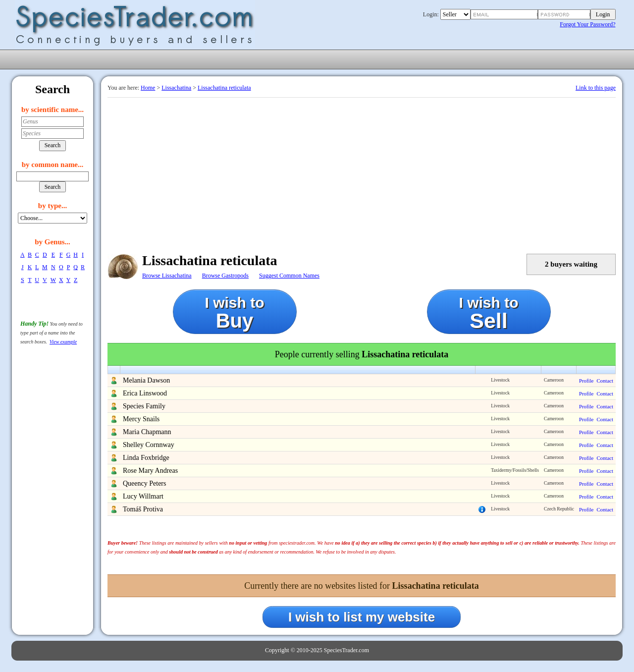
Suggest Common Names (289, 276)
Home (148, 88)
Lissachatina (176, 88)
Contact (605, 381)
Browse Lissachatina (167, 276)
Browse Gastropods (225, 276)
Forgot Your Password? (587, 24)
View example (63, 342)
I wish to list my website (362, 617)
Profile (586, 381)
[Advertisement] (362, 172)
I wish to (235, 313)
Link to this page (596, 88)
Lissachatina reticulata (224, 88)
